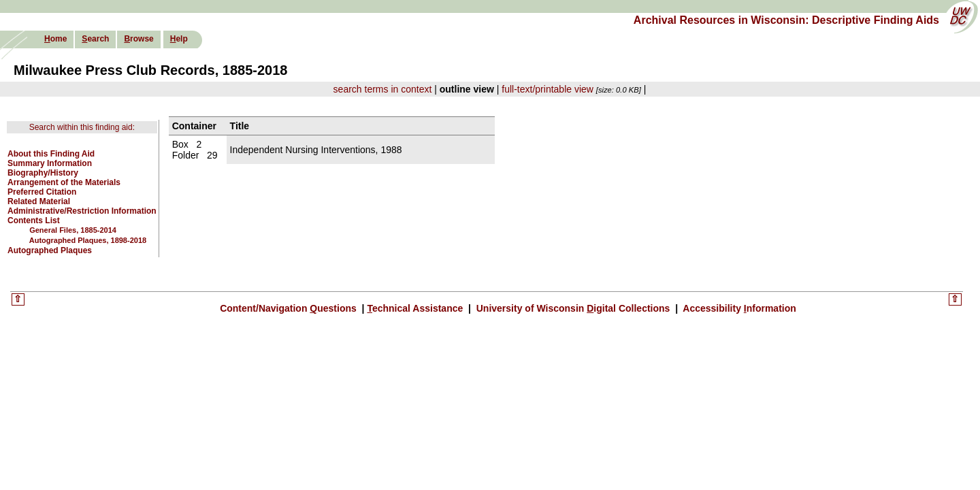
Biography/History (43, 173)
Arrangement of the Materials (64, 182)
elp (179, 39)
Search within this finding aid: (82, 127)
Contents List (34, 220)
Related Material (39, 201)
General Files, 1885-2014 (73, 230)
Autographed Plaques (50, 250)
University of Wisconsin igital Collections (573, 308)
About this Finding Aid (51, 154)
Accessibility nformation (738, 308)
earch (95, 39)
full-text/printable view (548, 89)
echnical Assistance (416, 308)
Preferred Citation (42, 192)
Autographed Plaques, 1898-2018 (88, 240)
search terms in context (383, 89)
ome (55, 39)
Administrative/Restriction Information (82, 211)
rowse (138, 39)
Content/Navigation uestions (290, 308)
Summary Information (50, 163)
